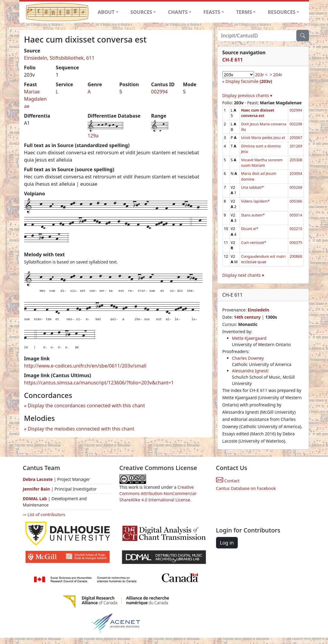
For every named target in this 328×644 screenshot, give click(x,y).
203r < (261, 75)
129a (93, 136)
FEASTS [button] (212, 12)
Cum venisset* (254, 243)
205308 (296, 160)
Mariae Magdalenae (35, 99)
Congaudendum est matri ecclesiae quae (263, 259)
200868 (296, 256)
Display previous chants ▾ (247, 95)
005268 (296, 187)
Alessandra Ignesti (250, 371)
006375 (296, 243)
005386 (296, 201)
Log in (227, 543)
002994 (159, 92)
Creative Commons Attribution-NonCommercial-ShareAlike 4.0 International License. (158, 493)
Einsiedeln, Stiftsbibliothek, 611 (59, 58)
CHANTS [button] (178, 12)
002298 (296, 124)
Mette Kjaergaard (249, 338)
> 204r (276, 75)
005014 (296, 215)
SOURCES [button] (141, 12)
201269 (296, 146)
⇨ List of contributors (44, 515)
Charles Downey (248, 358)
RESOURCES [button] (282, 12)
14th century (247, 317)
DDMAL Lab (35, 499)
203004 (296, 174)
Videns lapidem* (255, 201)
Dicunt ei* (250, 229)
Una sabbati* (253, 187)
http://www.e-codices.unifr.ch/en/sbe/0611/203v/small (85, 366)
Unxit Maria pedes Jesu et (263, 138)
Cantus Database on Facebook (246, 488)
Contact (228, 481)
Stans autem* (253, 215)
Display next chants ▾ (243, 275)
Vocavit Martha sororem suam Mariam (262, 163)
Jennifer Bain (37, 489)
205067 (296, 138)
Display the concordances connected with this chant (86, 406)
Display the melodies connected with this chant (81, 429)
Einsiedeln (258, 310)
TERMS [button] (244, 12)
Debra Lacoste (38, 479)
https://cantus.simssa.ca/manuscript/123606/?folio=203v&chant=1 (99, 383)
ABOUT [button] (106, 12)
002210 (296, 229)
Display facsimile (249, 81)
